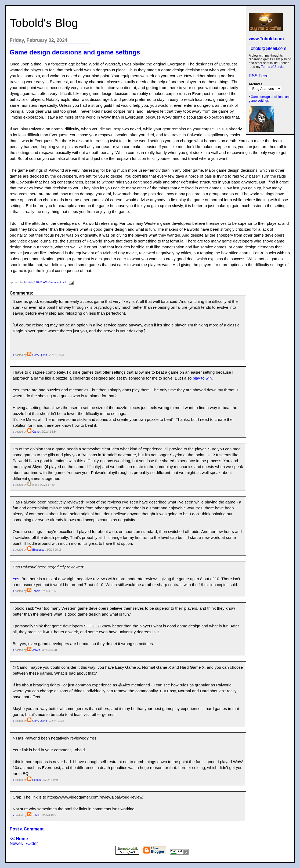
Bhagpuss (38, 550)
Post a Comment (27, 829)
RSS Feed (259, 76)
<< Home (19, 839)
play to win (202, 378)
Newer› (17, 843)
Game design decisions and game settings (75, 52)
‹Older (32, 843)
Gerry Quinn (39, 355)
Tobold (28, 282)
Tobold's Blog (44, 23)
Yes (16, 579)
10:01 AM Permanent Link (51, 282)
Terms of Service (273, 67)
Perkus (36, 780)
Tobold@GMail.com (268, 48)
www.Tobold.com (266, 39)
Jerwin (36, 650)
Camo (36, 432)
